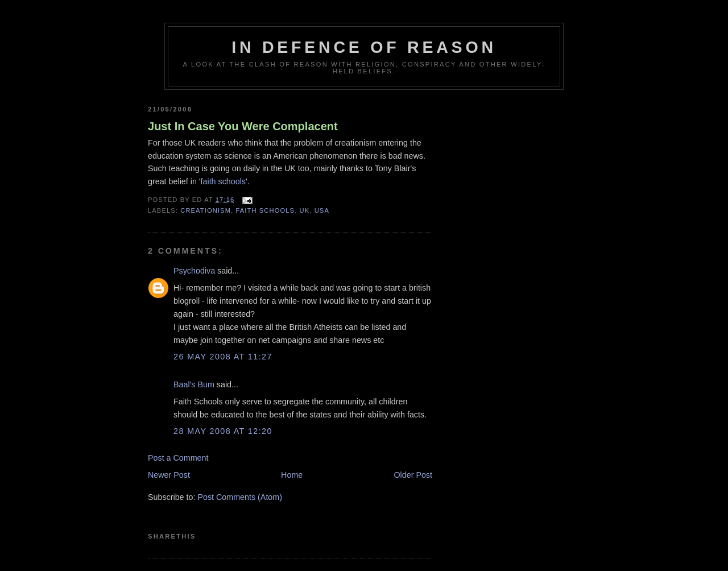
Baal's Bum (194, 384)
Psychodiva (194, 271)
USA (322, 210)
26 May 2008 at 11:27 (223, 357)
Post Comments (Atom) (240, 497)
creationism (206, 210)
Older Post (413, 475)
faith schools (223, 181)
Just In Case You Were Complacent (243, 126)
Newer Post (169, 475)
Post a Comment (178, 458)
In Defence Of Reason (364, 47)
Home (292, 475)
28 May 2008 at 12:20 (223, 431)
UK (305, 210)
